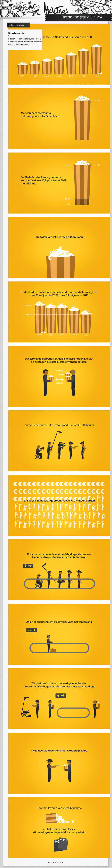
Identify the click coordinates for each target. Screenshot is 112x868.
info (99, 17)
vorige (11, 25)
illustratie (66, 17)
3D (93, 17)
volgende (20, 25)
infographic (82, 17)
